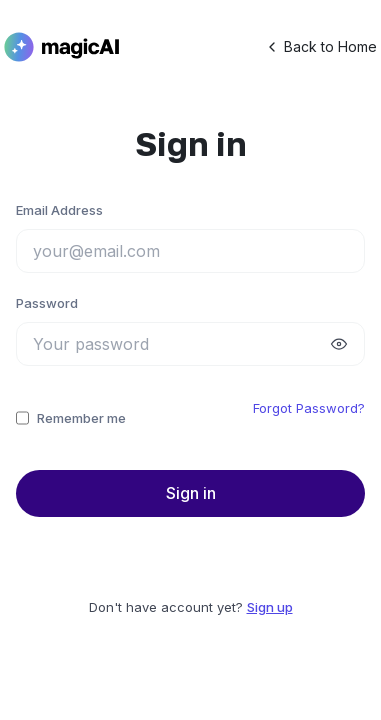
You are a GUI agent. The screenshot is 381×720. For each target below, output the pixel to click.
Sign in (191, 493)
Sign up (270, 607)
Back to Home (320, 47)
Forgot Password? (309, 408)
